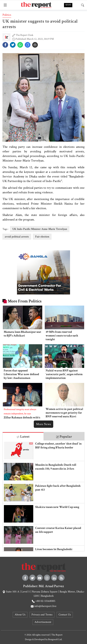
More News (43, 424)
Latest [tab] (23, 437)
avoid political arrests (17, 237)
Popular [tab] (64, 437)
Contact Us (65, 615)
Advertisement (43, 622)
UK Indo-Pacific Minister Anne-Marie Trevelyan (40, 229)
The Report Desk (24, 35)
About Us (20, 615)
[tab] (23, 436)
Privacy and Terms (42, 615)
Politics (7, 15)
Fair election (42, 237)
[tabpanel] (43, 496)
